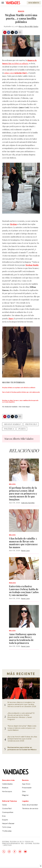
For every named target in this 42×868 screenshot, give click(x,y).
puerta (22, 429)
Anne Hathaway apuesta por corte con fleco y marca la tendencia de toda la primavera (22, 639)
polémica (9, 429)
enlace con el (16, 73)
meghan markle (12, 424)
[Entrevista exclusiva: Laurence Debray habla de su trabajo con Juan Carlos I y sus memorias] (24, 568)
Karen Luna (25, 551)
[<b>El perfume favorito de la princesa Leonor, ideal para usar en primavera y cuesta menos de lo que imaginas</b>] (24, 470)
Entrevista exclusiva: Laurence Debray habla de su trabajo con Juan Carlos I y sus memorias (24, 591)
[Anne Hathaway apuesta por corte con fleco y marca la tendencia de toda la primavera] (24, 616)
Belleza (12, 484)
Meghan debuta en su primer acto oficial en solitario (19, 388)
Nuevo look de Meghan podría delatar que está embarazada (21, 392)
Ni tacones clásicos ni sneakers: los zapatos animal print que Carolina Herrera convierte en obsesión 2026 (22, 704)
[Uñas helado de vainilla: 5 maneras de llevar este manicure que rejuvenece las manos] (24, 521)
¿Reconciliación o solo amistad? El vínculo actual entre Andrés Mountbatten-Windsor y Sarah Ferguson (21, 716)
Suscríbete (34, 3)
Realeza (21, 11)
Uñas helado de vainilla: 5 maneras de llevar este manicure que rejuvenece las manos (23, 543)
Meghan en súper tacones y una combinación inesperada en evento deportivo (20, 401)
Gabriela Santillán (28, 503)
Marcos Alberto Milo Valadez (29, 26)
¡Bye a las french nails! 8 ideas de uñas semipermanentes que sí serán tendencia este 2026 (22, 739)
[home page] (13, 3)
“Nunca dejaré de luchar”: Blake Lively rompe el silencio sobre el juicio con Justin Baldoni (22, 728)
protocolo (31, 424)
